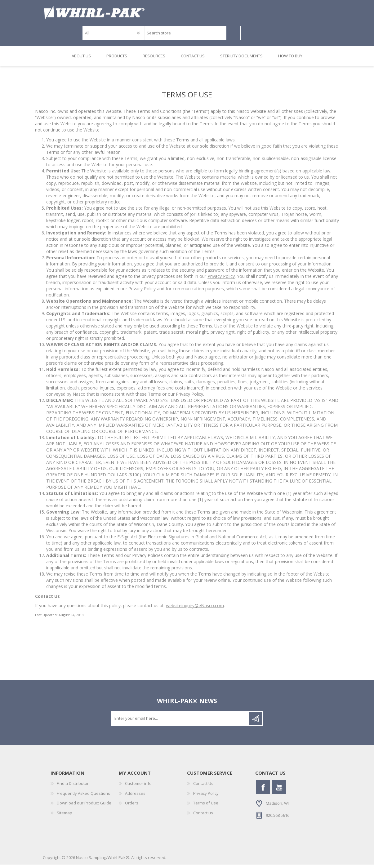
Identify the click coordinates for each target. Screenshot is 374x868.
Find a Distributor (73, 787)
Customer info (138, 787)
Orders (132, 806)
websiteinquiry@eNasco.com (195, 609)
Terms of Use (206, 806)
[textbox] (185, 35)
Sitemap (65, 816)
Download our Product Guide (84, 806)
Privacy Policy (221, 280)
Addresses (135, 797)
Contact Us (203, 787)
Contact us (203, 816)
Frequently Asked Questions (83, 797)
